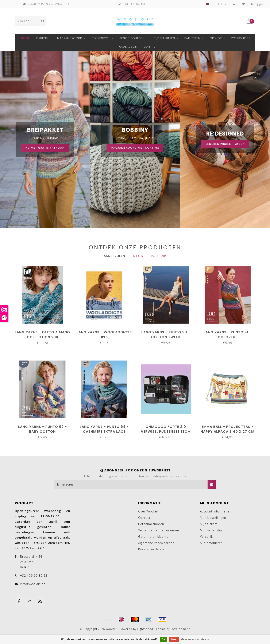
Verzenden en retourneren (159, 530)
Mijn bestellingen (213, 518)
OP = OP (216, 38)
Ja (163, 639)
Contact (150, 47)
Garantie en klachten (154, 537)
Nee (174, 639)
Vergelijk (206, 537)
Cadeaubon (128, 47)
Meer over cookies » (195, 639)
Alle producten (211, 543)
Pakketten (192, 38)
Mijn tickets (209, 524)
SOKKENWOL (101, 38)
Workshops (241, 38)
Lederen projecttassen (225, 144)
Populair (159, 256)
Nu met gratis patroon (45, 148)
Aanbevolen (115, 256)
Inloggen (257, 4)
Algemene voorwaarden (156, 543)
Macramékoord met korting (135, 148)
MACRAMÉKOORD (70, 38)
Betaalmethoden (151, 524)
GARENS (42, 38)
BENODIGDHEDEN (132, 38)
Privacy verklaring (151, 549)
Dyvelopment (180, 629)
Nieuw (138, 256)
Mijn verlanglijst (212, 530)
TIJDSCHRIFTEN (165, 38)
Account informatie (215, 511)
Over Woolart (148, 511)
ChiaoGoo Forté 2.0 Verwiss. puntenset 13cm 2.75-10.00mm (166, 432)
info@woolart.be (33, 584)
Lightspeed (145, 629)
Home (25, 38)
